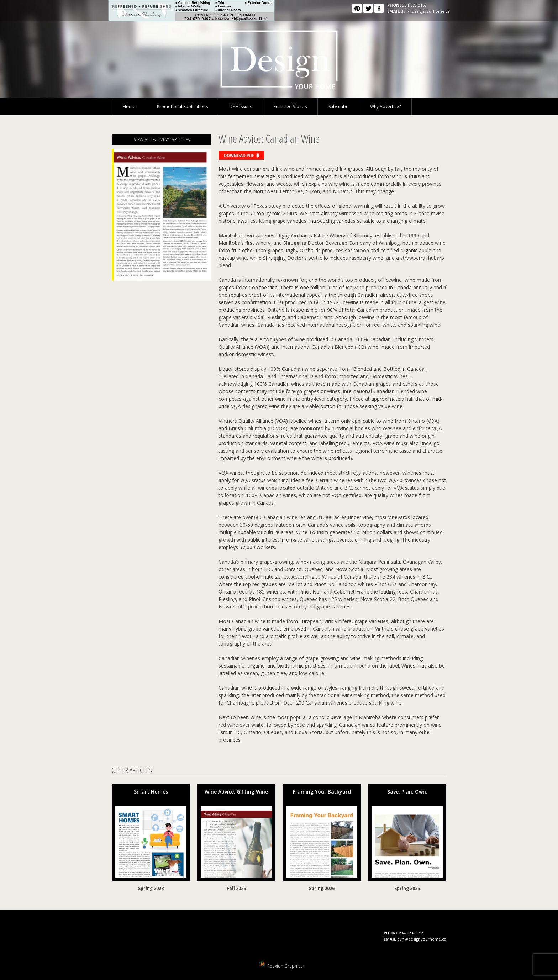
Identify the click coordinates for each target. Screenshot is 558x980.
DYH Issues (241, 107)
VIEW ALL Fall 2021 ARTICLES (162, 140)
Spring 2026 (322, 888)
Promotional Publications (182, 107)
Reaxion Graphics (285, 966)
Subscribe (338, 107)
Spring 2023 (151, 888)
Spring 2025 (407, 888)
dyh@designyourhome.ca (425, 11)
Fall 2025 (236, 888)
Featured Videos (290, 107)
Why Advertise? (385, 107)
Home (129, 107)
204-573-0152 (415, 5)
